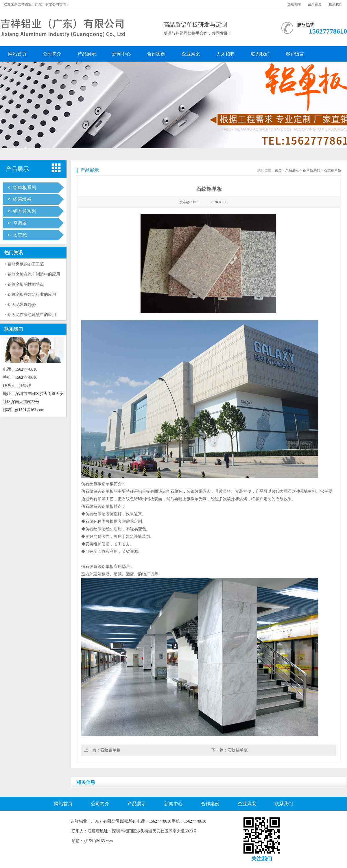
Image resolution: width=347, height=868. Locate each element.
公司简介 (52, 54)
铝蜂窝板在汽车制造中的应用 (34, 274)
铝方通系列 (25, 211)
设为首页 (315, 4)
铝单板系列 (25, 188)
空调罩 (20, 223)
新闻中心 (121, 54)
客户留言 (295, 54)
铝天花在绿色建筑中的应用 (32, 315)
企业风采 (191, 54)
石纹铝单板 (333, 170)
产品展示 (87, 54)
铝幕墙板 (22, 199)
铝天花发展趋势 (22, 305)
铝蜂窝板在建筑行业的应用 (32, 294)
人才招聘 (226, 54)
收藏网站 (294, 4)
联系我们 (335, 4)
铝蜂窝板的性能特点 (26, 284)
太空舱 (20, 235)
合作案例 (156, 54)
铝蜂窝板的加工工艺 (26, 264)
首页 (278, 170)
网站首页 (17, 54)
